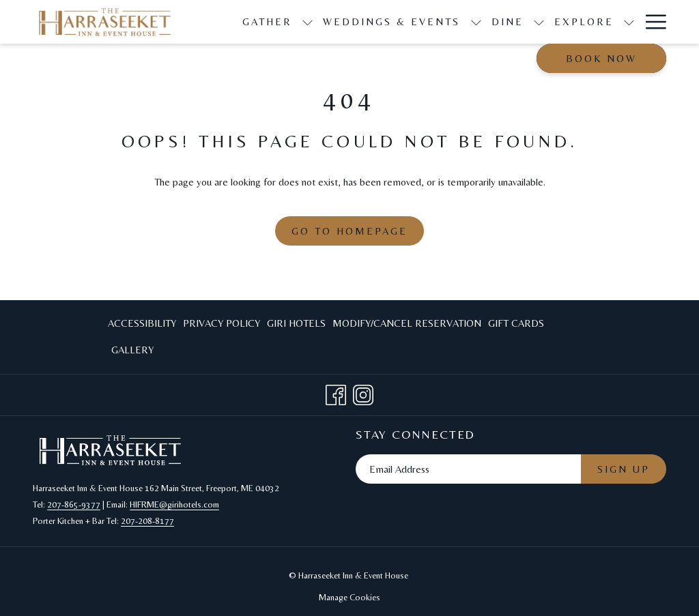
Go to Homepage (349, 231)
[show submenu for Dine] (539, 22)
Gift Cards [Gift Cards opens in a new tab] (516, 326)
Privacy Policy (222, 323)
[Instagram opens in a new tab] (363, 393)
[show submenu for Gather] (308, 22)
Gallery (132, 350)
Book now (601, 58)
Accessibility (142, 323)
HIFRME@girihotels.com (174, 504)
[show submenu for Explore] (629, 22)
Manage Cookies (349, 597)
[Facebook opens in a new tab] (336, 393)
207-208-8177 (147, 521)
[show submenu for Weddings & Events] (476, 22)
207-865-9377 (74, 504)
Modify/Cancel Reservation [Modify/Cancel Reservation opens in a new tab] (407, 326)
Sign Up (624, 469)
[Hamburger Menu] (651, 22)
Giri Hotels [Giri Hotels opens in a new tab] (296, 326)
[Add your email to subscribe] (468, 469)
